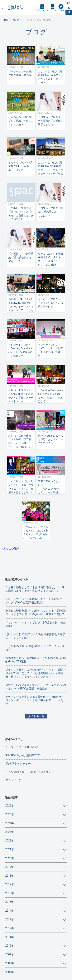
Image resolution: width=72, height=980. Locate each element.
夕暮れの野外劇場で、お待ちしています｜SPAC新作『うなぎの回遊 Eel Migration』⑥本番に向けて (36, 612)
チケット (52, 10)
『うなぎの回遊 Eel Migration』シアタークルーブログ (35, 648)
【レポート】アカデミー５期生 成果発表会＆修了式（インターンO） (35, 636)
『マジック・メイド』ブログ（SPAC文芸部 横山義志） (36, 624)
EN (69, 3)
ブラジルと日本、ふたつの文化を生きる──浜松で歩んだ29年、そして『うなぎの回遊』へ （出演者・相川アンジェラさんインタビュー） (36, 673)
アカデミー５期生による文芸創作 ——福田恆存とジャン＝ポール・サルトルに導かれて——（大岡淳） (35, 700)
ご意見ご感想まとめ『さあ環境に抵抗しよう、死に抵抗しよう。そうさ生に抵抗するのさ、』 (35, 589)
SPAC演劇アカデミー (18, 764)
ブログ (36, 32)
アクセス (61, 10)
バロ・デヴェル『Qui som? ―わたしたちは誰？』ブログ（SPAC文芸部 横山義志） (35, 601)
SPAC (15, 7)
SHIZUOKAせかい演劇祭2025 (23, 755)
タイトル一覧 (36, 716)
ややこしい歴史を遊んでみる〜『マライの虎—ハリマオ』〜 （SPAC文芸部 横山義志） (36, 687)
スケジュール (42, 10)
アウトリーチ (13, 780)
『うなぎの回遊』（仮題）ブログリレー (30, 772)
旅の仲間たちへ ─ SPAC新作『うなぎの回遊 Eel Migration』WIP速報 (36, 660)
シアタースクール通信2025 (22, 747)
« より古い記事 (11, 549)
